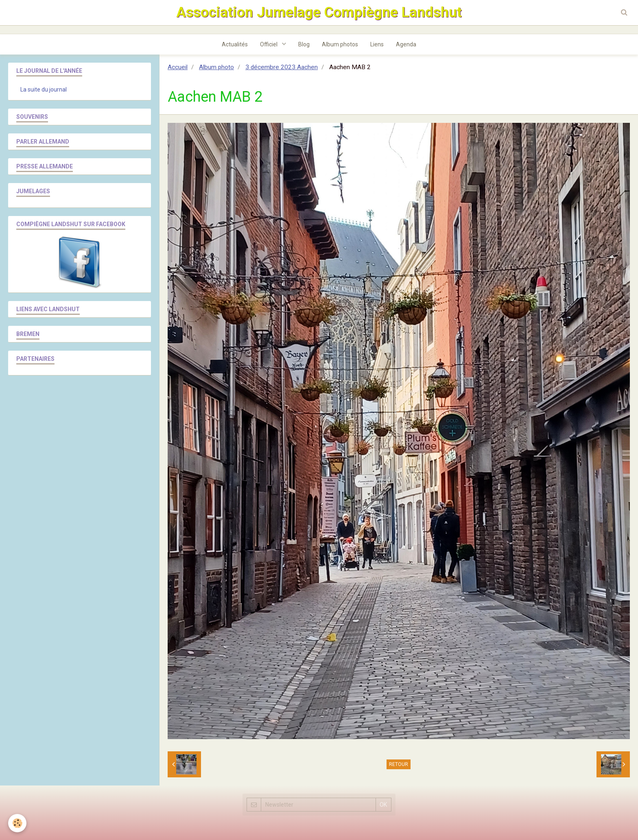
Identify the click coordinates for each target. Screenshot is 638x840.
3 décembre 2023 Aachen (282, 67)
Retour (399, 764)
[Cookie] (17, 823)
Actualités (235, 44)
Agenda (406, 44)
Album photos (340, 44)
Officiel (269, 44)
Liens (377, 44)
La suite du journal (44, 89)
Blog (304, 44)
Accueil (178, 67)
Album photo (216, 67)
